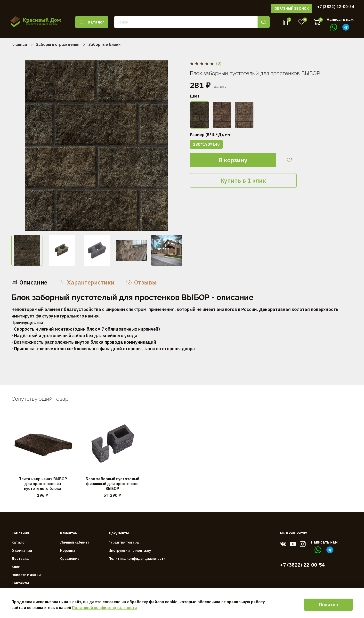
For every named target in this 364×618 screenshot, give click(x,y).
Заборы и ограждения (58, 44)
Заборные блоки (105, 44)
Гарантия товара (124, 542)
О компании (22, 550)
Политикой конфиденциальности (104, 608)
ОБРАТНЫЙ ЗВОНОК (292, 8)
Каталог (92, 22)
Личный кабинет (75, 542)
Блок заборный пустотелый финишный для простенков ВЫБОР (112, 483)
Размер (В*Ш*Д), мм (210, 135)
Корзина (68, 550)
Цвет (195, 96)
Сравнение (70, 558)
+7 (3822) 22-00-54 (336, 7)
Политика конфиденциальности (137, 558)
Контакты (20, 583)
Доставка (20, 558)
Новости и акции (26, 575)
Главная (19, 44)
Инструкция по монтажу (130, 550)
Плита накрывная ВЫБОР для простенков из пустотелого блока (42, 483)
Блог (16, 567)
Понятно (328, 605)
